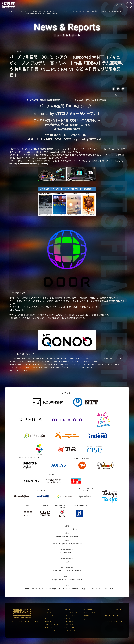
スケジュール (49, 616)
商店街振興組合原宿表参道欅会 (67, 537)
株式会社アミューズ (59, 580)
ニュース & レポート (17, 51)
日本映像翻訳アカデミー (67, 553)
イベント (48, 613)
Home (47, 610)
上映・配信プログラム (71, 616)
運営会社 (86, 616)
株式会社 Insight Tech (53, 589)
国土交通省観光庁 (75, 544)
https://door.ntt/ (17, 311)
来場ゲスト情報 (69, 622)
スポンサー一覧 (50, 631)
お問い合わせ (88, 610)
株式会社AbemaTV (75, 580)
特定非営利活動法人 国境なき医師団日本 (67, 571)
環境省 (55, 544)
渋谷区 (67, 562)
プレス (86, 620)
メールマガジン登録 (115, 622)
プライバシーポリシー (91, 613)
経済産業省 (63, 544)
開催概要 (67, 610)
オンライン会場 (69, 628)
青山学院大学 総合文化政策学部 (32, 589)
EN (122, 5)
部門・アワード (50, 619)
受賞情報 (67, 619)
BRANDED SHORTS (70, 631)
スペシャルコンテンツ (52, 625)
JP (117, 5)
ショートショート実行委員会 (67, 530)
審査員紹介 (49, 622)
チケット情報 (69, 625)
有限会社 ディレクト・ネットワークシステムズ (97, 589)
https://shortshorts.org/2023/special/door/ (31, 164)
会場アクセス (49, 628)
